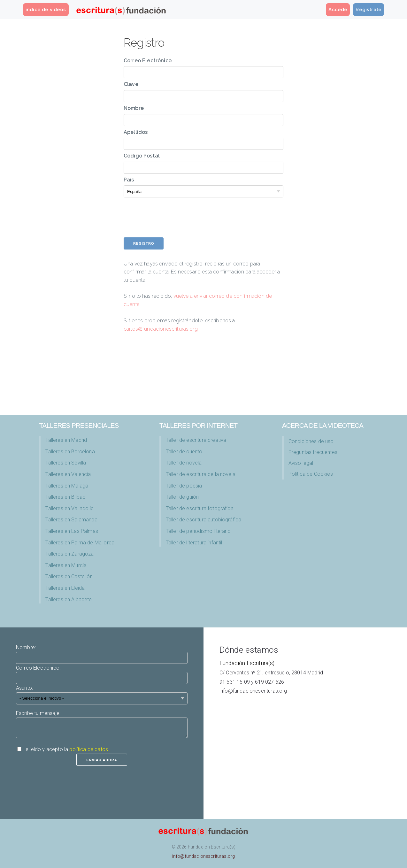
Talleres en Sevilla (66, 463)
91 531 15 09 (235, 682)
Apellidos (136, 132)
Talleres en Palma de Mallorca (80, 543)
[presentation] (172, 225)
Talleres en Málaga (67, 486)
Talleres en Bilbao (65, 497)
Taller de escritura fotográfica (200, 508)
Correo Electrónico (148, 61)
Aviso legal (301, 463)
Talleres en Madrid (66, 440)
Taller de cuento (184, 452)
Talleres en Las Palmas (72, 531)
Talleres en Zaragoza (69, 554)
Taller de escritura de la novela (201, 474)
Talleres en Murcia (66, 565)
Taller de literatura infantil (194, 543)
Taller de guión (182, 497)
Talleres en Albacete (69, 599)
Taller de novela (184, 463)
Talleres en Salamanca (71, 520)
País (129, 180)
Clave (131, 84)
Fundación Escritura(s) (247, 663)
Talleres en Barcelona (70, 452)
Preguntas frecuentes (313, 452)
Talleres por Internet (198, 425)
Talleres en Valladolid (69, 508)
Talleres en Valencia (68, 474)
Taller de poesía (184, 486)
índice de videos (46, 10)
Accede (338, 10)
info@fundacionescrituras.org (253, 691)
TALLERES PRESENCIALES (79, 425)
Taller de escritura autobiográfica (203, 520)
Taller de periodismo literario (198, 531)
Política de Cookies (311, 474)
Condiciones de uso (311, 441)
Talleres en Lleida (65, 588)
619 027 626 (269, 682)
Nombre (134, 108)
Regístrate (369, 10)
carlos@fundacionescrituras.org (161, 329)
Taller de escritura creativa (196, 440)
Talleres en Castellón (69, 576)
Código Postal (142, 156)
